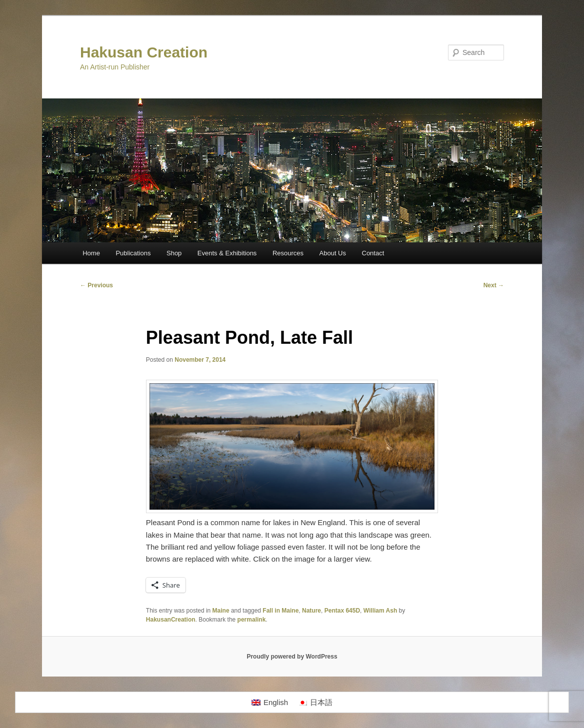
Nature (311, 611)
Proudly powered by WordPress (292, 657)
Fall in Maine (280, 611)
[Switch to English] (270, 703)
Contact (373, 253)
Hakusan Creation (144, 52)
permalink (252, 620)
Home (91, 253)
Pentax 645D (342, 611)
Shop (174, 253)
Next (494, 285)
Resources (288, 253)
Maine (221, 611)
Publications (133, 253)
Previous (96, 285)
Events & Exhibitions (227, 253)
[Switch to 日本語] (315, 703)
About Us (333, 253)
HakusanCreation (171, 620)
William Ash (380, 611)
